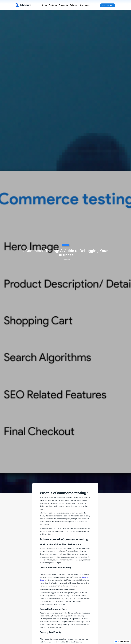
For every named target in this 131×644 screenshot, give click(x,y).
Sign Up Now (108, 5)
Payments (63, 5)
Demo (44, 5)
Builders (74, 5)
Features (53, 5)
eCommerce (66, 245)
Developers (84, 5)
